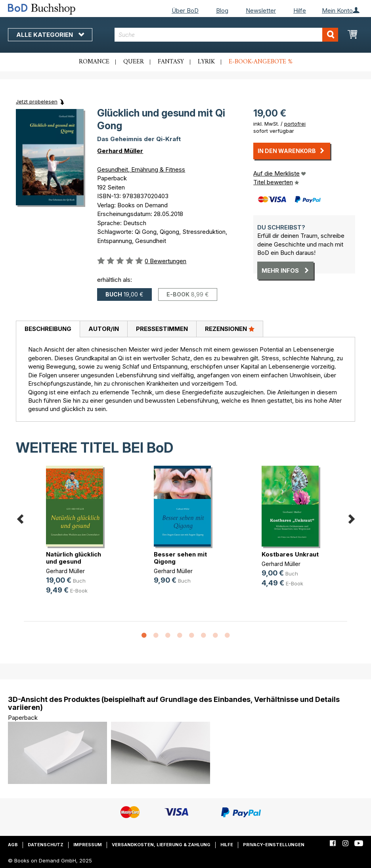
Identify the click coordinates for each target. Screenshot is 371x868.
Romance (94, 62)
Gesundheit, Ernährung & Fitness (141, 169)
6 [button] (203, 636)
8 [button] (227, 636)
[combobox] (226, 35)
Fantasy (171, 62)
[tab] (48, 329)
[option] (78, 536)
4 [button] (180, 636)
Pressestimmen (162, 329)
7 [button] (215, 636)
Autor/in (104, 329)
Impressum (88, 845)
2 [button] (156, 636)
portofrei (295, 124)
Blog (222, 11)
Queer (134, 62)
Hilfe (300, 11)
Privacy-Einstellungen (274, 845)
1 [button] (144, 636)
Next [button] (351, 517)
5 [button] (191, 636)
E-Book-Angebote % (261, 62)
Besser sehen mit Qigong (180, 558)
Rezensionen (230, 329)
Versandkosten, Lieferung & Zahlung (161, 845)
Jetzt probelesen (37, 101)
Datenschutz (46, 845)
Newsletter (261, 11)
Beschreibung (48, 329)
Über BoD (185, 11)
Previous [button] (20, 517)
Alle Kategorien (50, 35)
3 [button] (168, 636)
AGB (13, 845)
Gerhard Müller (120, 151)
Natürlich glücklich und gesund (74, 558)
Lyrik (206, 62)
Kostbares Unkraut (290, 554)
